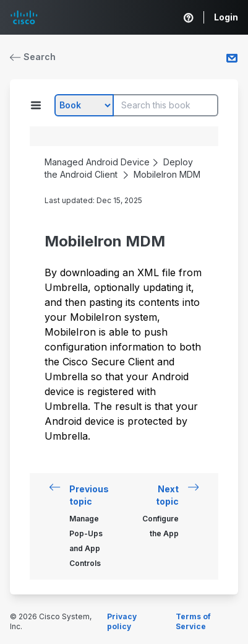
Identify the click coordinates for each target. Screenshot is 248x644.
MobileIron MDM (167, 174)
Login (226, 17)
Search (33, 57)
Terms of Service (193, 621)
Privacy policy (122, 621)
